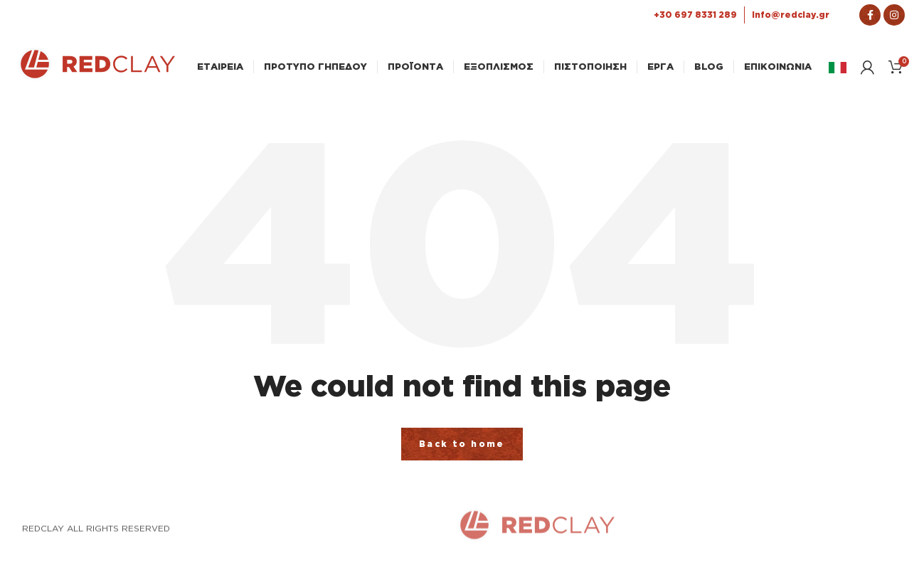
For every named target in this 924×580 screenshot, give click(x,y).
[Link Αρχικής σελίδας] (97, 76)
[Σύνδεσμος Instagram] (894, 15)
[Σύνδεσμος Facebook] (870, 15)
